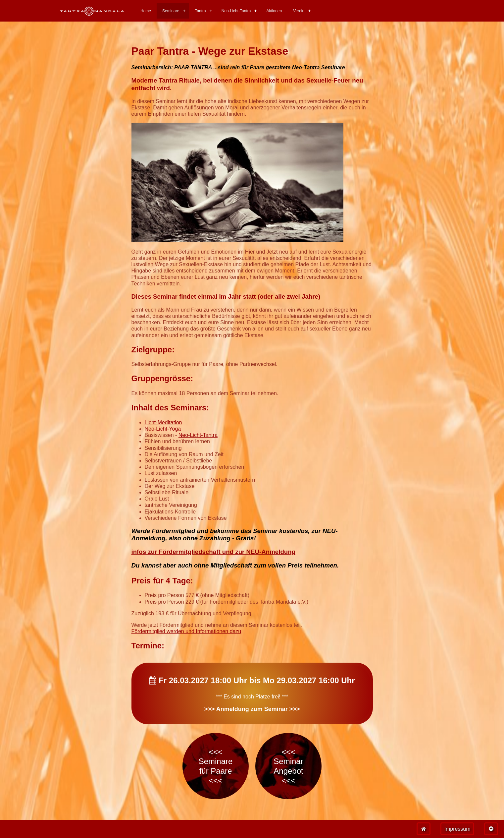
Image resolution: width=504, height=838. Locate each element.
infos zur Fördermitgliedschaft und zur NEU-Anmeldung (214, 552)
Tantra (200, 11)
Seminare (171, 11)
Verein (299, 11)
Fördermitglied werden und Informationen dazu (186, 631)
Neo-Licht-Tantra (236, 11)
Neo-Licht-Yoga (163, 429)
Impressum (457, 829)
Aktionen (274, 11)
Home (146, 11)
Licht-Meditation (163, 422)
